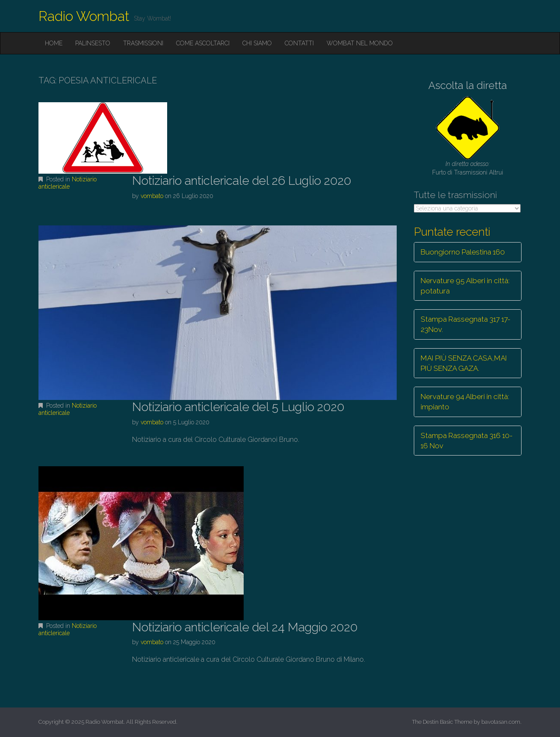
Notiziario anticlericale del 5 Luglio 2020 (238, 407)
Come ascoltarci (203, 43)
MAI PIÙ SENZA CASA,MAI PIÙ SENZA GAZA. (464, 363)
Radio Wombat (84, 16)
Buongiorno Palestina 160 (463, 252)
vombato (152, 196)
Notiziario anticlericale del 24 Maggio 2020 (245, 627)
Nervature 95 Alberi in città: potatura (465, 286)
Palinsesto (93, 43)
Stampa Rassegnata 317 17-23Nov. (466, 324)
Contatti (299, 43)
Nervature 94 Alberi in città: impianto (465, 402)
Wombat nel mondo (360, 43)
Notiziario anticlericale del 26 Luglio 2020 (242, 181)
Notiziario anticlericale (68, 183)
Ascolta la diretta (468, 85)
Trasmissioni (143, 43)
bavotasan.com (501, 722)
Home (54, 43)
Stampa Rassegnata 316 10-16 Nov (467, 441)
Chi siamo (257, 43)
